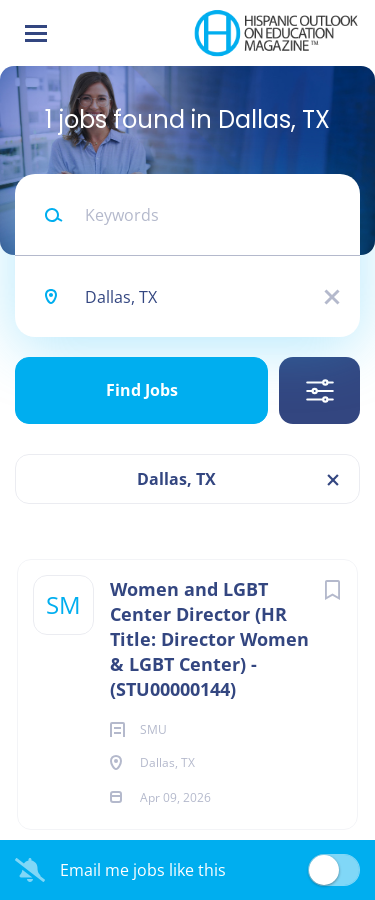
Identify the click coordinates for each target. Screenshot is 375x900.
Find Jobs (142, 390)
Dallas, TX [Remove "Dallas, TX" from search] (176, 479)
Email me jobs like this (143, 870)
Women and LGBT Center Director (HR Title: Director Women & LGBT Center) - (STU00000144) (209, 639)
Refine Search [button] (319, 390)
